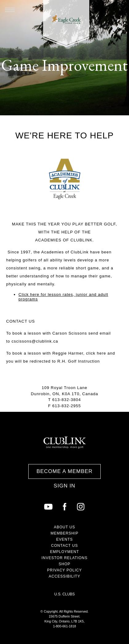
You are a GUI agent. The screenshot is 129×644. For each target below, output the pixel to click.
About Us (64, 527)
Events (64, 539)
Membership (64, 533)
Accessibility (64, 576)
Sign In (64, 486)
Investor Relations (65, 558)
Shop (64, 564)
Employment (64, 552)
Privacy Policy (64, 570)
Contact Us (64, 546)
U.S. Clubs (64, 594)
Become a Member (64, 471)
